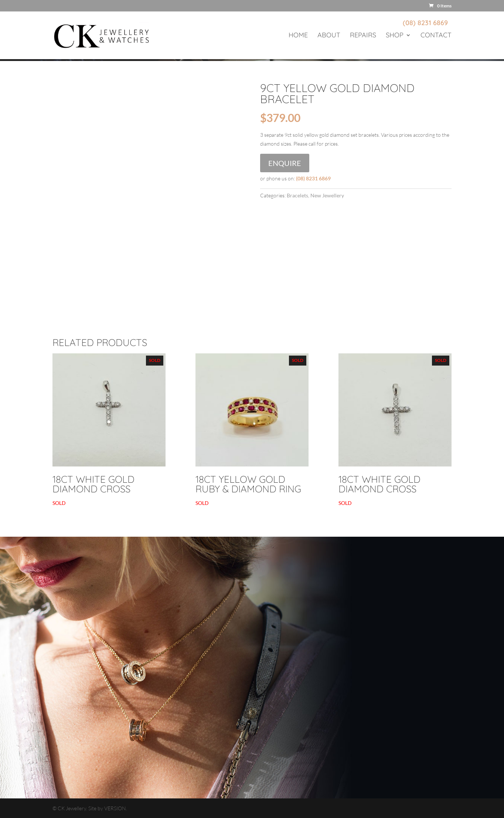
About (329, 36)
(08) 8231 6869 (425, 23)
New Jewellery (327, 195)
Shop (395, 36)
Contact (436, 36)
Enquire (285, 163)
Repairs (363, 36)
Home (298, 36)
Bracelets (297, 195)
